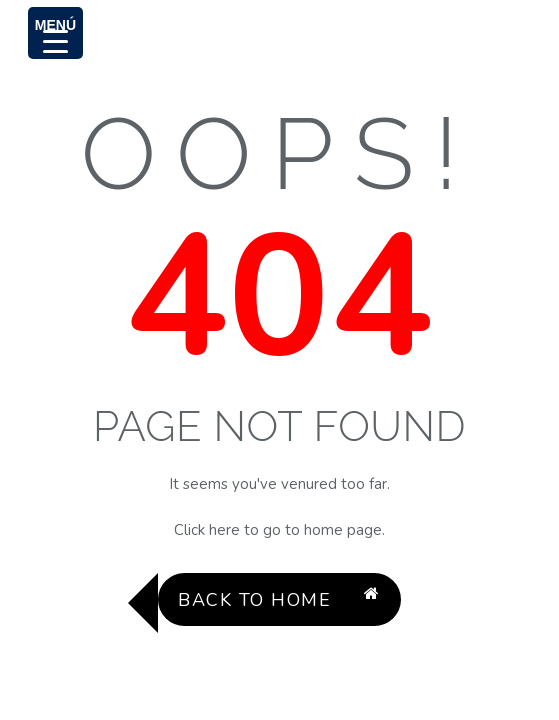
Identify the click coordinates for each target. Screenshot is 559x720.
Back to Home (279, 599)
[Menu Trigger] (55, 33)
